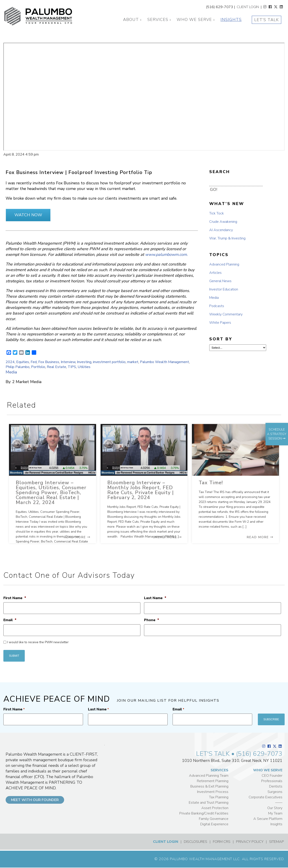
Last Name (155, 598)
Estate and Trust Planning (209, 803)
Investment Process (213, 792)
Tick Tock (217, 213)
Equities (23, 362)
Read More (77, 537)
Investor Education (224, 289)
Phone (152, 620)
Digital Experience (214, 824)
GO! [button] (214, 190)
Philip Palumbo (18, 367)
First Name (15, 598)
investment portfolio (109, 362)
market (133, 362)
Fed (34, 362)
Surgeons (275, 792)
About (131, 20)
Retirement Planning (213, 781)
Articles (215, 273)
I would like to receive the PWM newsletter (38, 642)
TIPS (72, 367)
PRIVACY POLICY (250, 842)
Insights (231, 20)
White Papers (220, 323)
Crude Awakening (223, 222)
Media (11, 372)
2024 (10, 362)
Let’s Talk (267, 20)
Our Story (275, 808)
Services (158, 20)
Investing (84, 362)
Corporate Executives (265, 797)
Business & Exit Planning (209, 786)
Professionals (272, 781)
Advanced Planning (224, 264)
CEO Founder (272, 776)
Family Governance (214, 819)
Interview (68, 362)
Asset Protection (215, 808)
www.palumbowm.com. (166, 254)
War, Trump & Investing (227, 238)
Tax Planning (219, 797)
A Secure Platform (268, 819)
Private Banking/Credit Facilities (204, 813)
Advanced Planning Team (209, 776)
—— (279, 803)
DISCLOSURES (196, 842)
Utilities (84, 367)
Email (10, 620)
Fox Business (49, 362)
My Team (275, 813)
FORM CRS (222, 842)
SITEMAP (277, 842)
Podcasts (217, 306)
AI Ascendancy (221, 230)
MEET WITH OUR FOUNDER (35, 800)
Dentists (276, 786)
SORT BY (221, 339)
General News (220, 281)
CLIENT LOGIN (248, 7)
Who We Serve (194, 20)
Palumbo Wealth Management (164, 362)
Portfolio (38, 367)
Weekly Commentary (226, 314)
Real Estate (56, 367)
